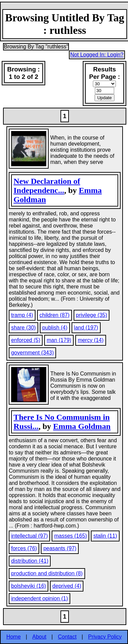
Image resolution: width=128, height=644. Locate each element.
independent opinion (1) (40, 598)
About (40, 637)
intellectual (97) (30, 536)
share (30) (23, 328)
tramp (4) (22, 315)
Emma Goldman (82, 426)
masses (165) (70, 536)
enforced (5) (26, 340)
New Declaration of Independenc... (47, 186)
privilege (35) (92, 315)
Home (14, 637)
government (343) (32, 353)
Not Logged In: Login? (97, 55)
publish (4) (55, 328)
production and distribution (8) (47, 573)
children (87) (55, 315)
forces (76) (24, 548)
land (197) (86, 328)
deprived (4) (67, 586)
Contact (67, 637)
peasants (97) (60, 548)
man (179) (59, 340)
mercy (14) (91, 340)
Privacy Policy (105, 637)
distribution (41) (30, 561)
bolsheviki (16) (29, 586)
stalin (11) (105, 536)
